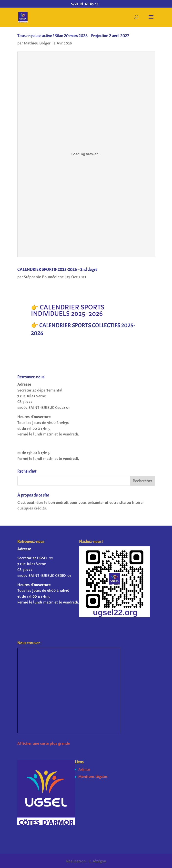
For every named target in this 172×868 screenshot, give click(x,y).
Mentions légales (93, 777)
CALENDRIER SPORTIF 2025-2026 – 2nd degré (57, 270)
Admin (84, 769)
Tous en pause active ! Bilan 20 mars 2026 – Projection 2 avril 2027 (73, 36)
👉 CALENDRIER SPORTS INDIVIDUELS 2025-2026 (68, 311)
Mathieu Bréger (37, 43)
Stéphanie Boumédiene (44, 277)
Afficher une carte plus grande (44, 743)
